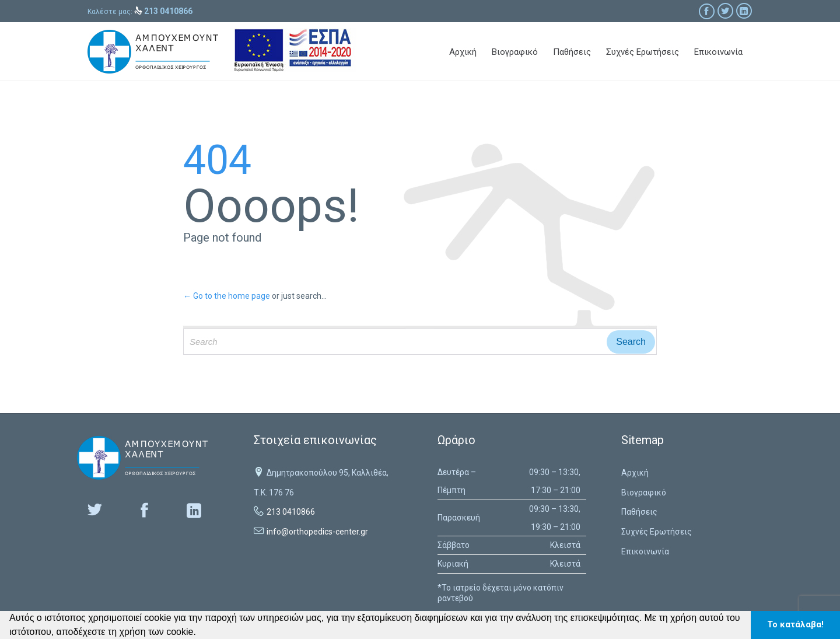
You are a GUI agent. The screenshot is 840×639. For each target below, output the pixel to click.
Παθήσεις (639, 512)
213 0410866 (291, 512)
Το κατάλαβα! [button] (795, 625)
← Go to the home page (227, 296)
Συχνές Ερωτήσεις (657, 532)
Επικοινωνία (645, 551)
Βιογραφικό (644, 493)
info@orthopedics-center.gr (317, 532)
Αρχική (635, 473)
